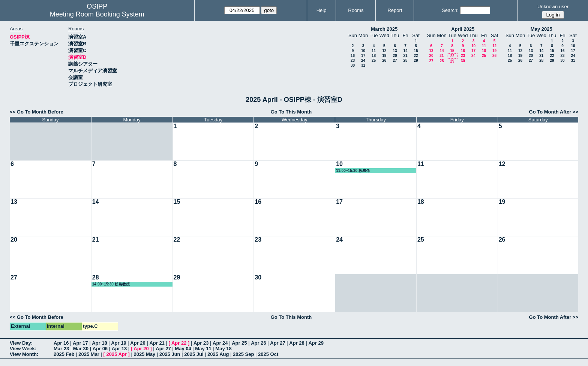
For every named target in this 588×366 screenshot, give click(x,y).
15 (416, 51)
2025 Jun (170, 354)
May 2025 (541, 29)
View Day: (21, 343)
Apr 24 (220, 343)
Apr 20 (138, 343)
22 (416, 56)
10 (363, 51)
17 (363, 56)
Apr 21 (157, 343)
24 (363, 61)
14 (405, 51)
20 (395, 56)
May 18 (223, 349)
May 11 (203, 349)
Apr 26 (258, 343)
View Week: (23, 349)
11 (374, 51)
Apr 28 (297, 343)
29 (416, 61)
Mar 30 (81, 349)
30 (353, 65)
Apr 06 (100, 349)
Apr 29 (316, 343)
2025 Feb (64, 354)
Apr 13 (119, 349)
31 (363, 65)
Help (322, 10)
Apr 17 (80, 343)
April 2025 (463, 29)
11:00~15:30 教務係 (353, 171)
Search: (450, 10)
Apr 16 (61, 343)
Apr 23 (201, 343)
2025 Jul (194, 354)
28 (405, 61)
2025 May (144, 354)
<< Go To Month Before (37, 112)
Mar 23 (61, 349)
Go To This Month (291, 112)
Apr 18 (99, 343)
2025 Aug (218, 354)
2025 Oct (268, 354)
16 (353, 56)
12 (384, 51)
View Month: (24, 354)
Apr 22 (179, 343)
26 (384, 61)
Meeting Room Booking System (97, 14)
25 (374, 61)
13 (395, 51)
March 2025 (384, 29)
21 (405, 56)
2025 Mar (89, 354)
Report (395, 10)
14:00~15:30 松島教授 (111, 284)
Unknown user (553, 7)
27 (395, 61)
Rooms (356, 10)
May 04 (183, 349)
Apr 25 (239, 343)
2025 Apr (116, 354)
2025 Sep (243, 354)
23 (353, 61)
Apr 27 (277, 343)
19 (384, 56)
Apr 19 (118, 343)
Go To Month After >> (554, 112)
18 (374, 56)
